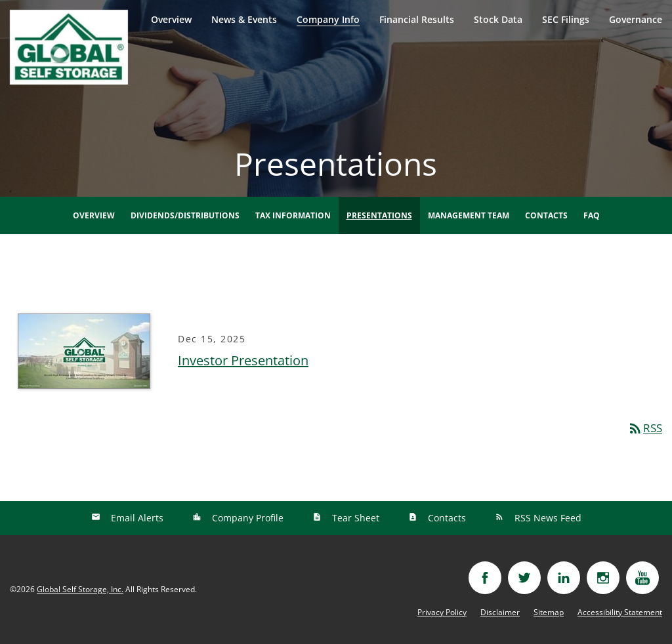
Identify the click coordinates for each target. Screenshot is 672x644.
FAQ (592, 215)
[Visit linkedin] (564, 578)
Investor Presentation (243, 360)
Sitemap (549, 613)
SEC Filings (566, 19)
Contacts (546, 215)
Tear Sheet (354, 518)
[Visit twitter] (524, 578)
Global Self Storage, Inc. (80, 589)
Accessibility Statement (620, 613)
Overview (171, 19)
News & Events (244, 19)
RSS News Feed (547, 518)
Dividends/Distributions (185, 215)
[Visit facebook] (485, 578)
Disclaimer (500, 613)
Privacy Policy (442, 613)
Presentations (379, 215)
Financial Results (417, 19)
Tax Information (293, 215)
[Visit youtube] (642, 578)
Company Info (328, 19)
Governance (636, 19)
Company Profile (246, 518)
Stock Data (498, 19)
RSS (645, 428)
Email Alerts (136, 518)
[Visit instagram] (603, 578)
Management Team (469, 215)
